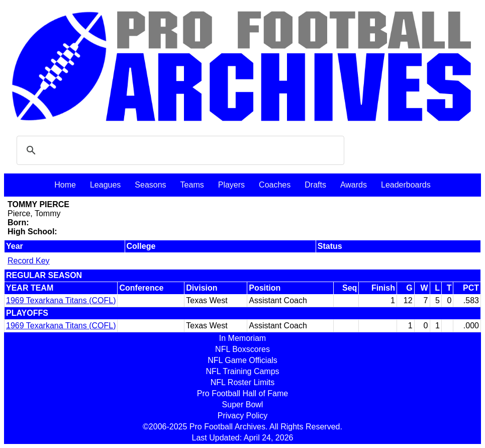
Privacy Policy (243, 416)
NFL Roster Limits (242, 382)
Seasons (150, 185)
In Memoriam (242, 338)
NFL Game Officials (242, 360)
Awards (354, 185)
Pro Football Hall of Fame (242, 393)
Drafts (315, 185)
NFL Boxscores (242, 349)
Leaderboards (406, 185)
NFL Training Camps (242, 371)
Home (65, 185)
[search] (179, 150)
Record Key (29, 261)
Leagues (105, 185)
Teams (192, 185)
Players (231, 185)
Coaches (275, 185)
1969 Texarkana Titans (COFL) (61, 300)
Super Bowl (243, 405)
